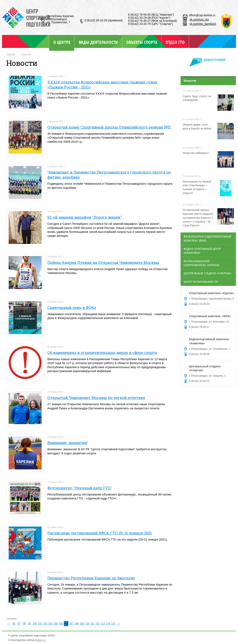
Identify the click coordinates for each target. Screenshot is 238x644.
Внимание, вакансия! (67, 443)
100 (35, 624)
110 (87, 624)
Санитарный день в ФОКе (72, 307)
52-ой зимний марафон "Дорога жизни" (85, 217)
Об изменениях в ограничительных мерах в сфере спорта (102, 353)
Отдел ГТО (175, 42)
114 (108, 624)
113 (103, 624)
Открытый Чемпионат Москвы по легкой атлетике (96, 398)
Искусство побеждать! (196, 153)
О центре (62, 42)
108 (77, 624)
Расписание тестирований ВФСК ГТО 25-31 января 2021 (100, 533)
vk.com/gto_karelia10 (203, 24)
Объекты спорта (142, 42)
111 (92, 624)
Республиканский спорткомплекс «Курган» (202, 263)
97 (19, 624)
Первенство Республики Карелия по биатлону (91, 578)
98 (24, 624)
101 (40, 624)
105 (61, 624)
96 (14, 624)
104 (56, 624)
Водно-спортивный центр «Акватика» (202, 251)
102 (45, 624)
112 (98, 624)
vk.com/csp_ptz (199, 20)
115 (113, 624)
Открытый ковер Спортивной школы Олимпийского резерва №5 (109, 127)
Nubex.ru (40, 640)
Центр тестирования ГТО (201, 282)
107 (71, 624)
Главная (11, 54)
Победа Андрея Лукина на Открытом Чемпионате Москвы (103, 262)
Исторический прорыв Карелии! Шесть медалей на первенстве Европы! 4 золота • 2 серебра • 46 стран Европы (198, 218)
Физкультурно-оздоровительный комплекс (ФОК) (208, 238)
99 (29, 624)
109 (82, 624)
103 (51, 624)
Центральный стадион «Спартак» (208, 273)
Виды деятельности (98, 42)
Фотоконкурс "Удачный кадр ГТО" (80, 488)
